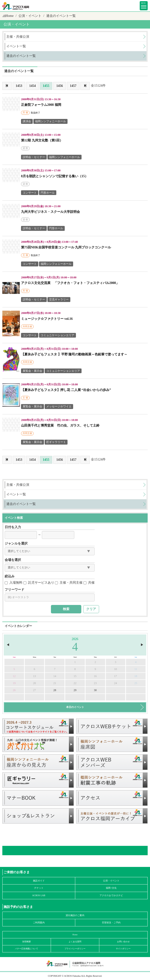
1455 (46, 86)
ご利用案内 (39, 923)
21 (55, 683)
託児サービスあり (39, 583)
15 (75, 676)
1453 (19, 86)
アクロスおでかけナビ (111, 895)
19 (14, 683)
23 (95, 683)
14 (55, 676)
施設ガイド (39, 881)
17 (115, 676)
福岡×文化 (111, 888)
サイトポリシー (123, 949)
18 (136, 676)
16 (95, 676)
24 (115, 683)
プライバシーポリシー (75, 949)
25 (136, 683)
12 (14, 676)
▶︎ (142, 645)
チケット (39, 888)
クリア (91, 609)
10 (115, 669)
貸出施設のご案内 (75, 915)
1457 (73, 86)
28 (55, 690)
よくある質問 (75, 942)
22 (75, 683)
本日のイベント (75, 707)
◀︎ (8, 645)
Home (10, 16)
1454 (32, 86)
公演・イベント (111, 881)
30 (95, 690)
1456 (60, 86)
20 (35, 683)
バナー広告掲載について (27, 949)
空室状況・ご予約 (111, 923)
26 (14, 690)
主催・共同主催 (69, 583)
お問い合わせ (123, 942)
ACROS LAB (39, 895)
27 (35, 690)
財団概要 (27, 942)
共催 (89, 583)
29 (75, 690)
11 (136, 669)
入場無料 (14, 583)
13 (35, 676)
